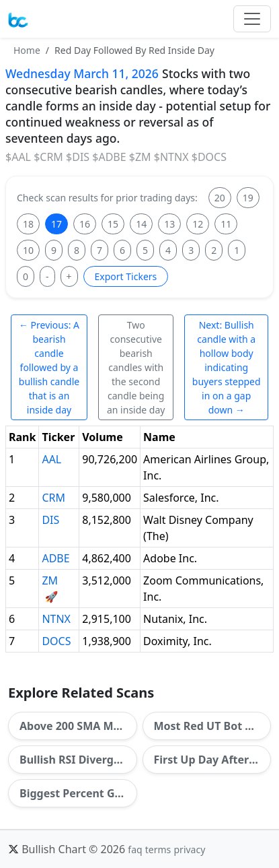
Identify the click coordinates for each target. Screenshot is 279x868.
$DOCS (209, 157)
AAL (51, 459)
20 (220, 198)
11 (226, 224)
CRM (53, 498)
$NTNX (171, 157)
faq (135, 849)
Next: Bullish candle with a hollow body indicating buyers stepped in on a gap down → (227, 367)
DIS (50, 520)
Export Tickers (126, 276)
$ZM (140, 157)
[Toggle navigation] (252, 19)
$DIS (78, 157)
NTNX (56, 619)
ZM (50, 580)
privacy (189, 849)
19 (248, 198)
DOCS (56, 641)
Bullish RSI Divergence (78, 760)
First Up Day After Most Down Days (213, 760)
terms (158, 849)
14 (141, 224)
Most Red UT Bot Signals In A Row (213, 726)
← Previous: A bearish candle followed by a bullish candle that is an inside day (49, 367)
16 (85, 224)
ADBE (55, 558)
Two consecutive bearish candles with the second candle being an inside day (136, 367)
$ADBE (109, 157)
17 (56, 224)
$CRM (48, 157)
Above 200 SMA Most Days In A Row (78, 726)
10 (28, 250)
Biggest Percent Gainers (78, 793)
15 (113, 224)
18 (28, 224)
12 (198, 224)
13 (169, 224)
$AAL (18, 157)
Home (27, 50)
